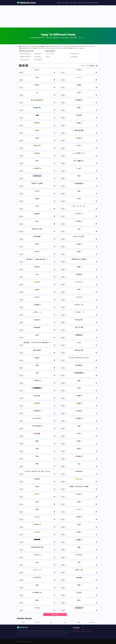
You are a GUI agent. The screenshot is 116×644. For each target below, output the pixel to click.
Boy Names (74, 3)
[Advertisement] (58, 16)
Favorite (59, 3)
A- (20, 66)
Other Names (82, 3)
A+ (27, 66)
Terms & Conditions (86, 632)
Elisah (79, 622)
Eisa (51, 622)
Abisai (24, 622)
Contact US (76, 630)
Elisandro (92, 622)
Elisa (65, 622)
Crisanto (37, 622)
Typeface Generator (93, 3)
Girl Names (66, 3)
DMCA (83, 630)
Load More (55, 614)
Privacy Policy (76, 632)
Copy (21, 72)
